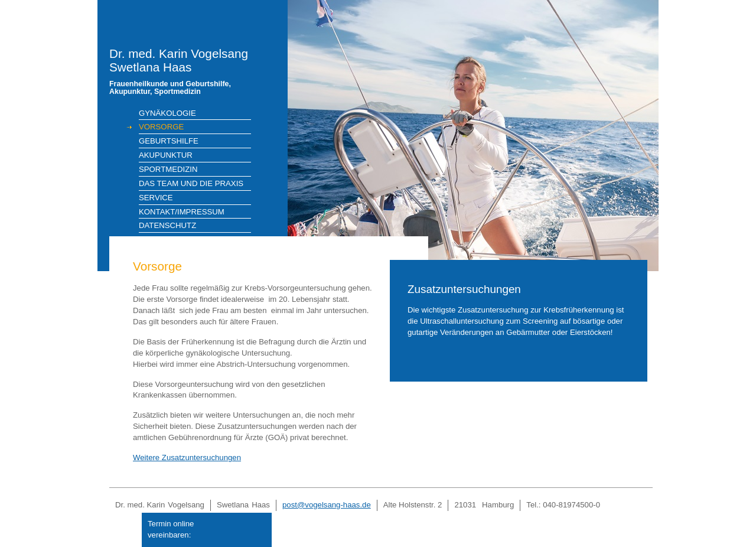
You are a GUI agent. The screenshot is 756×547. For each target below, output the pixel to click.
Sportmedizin (168, 169)
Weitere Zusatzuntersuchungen (187, 458)
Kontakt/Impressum (182, 212)
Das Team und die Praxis (191, 183)
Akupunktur (166, 155)
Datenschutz (167, 225)
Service (156, 198)
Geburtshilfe (169, 141)
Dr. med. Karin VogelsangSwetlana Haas (190, 71)
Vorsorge (161, 127)
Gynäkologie (167, 113)
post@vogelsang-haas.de (327, 505)
